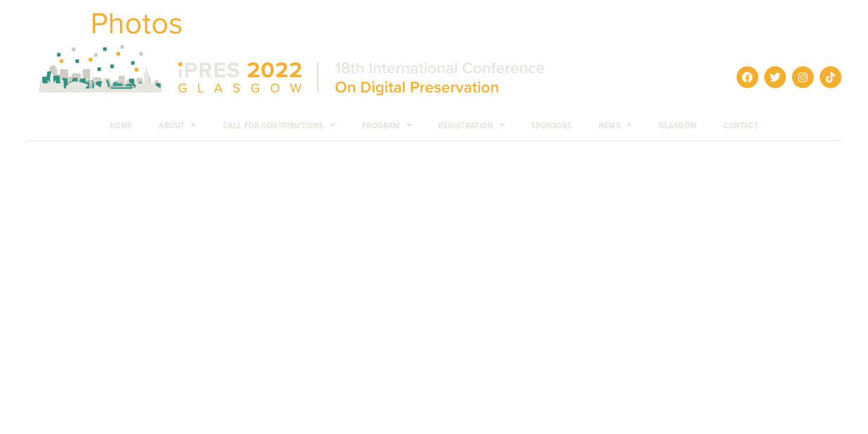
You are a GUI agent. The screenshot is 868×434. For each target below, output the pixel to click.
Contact (741, 125)
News (615, 125)
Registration (471, 125)
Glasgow (678, 125)
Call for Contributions (279, 125)
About (177, 125)
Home (121, 125)
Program (387, 125)
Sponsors (551, 125)
